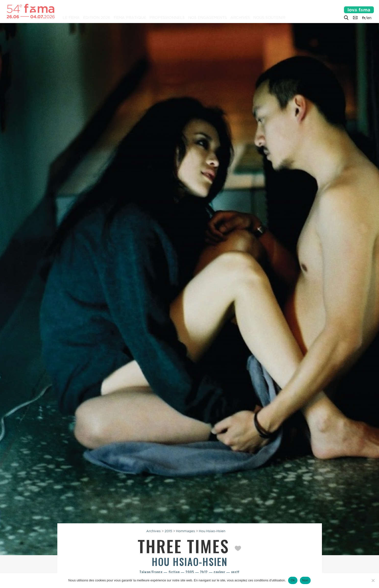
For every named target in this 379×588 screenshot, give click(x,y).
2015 (168, 531)
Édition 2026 (97, 18)
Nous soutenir (269, 18)
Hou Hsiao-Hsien (212, 531)
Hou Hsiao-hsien (189, 562)
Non (305, 580)
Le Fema (71, 18)
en (369, 18)
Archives (240, 18)
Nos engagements (208, 18)
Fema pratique (130, 18)
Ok (293, 580)
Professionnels (167, 18)
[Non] (373, 580)
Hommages (186, 531)
